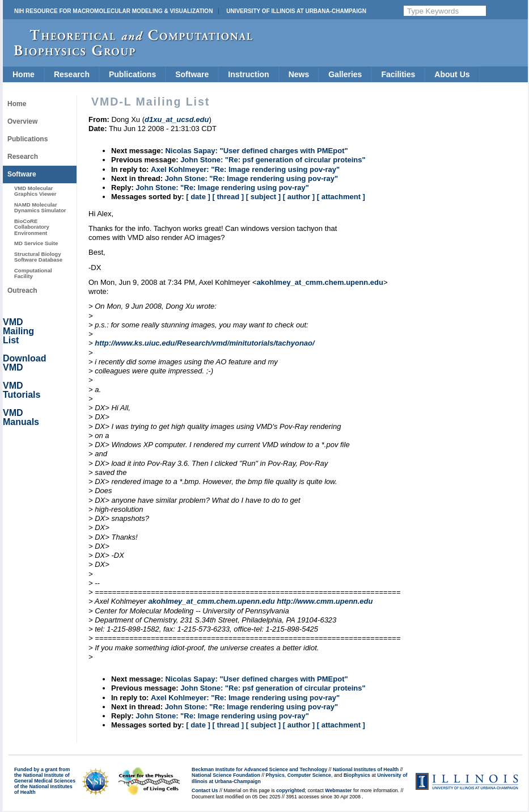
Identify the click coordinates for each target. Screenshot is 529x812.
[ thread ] (228, 197)
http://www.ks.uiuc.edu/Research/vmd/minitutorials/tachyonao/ (204, 343)
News (299, 74)
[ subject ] (263, 197)
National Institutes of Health (366, 769)
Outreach (22, 291)
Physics (275, 775)
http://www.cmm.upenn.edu (325, 601)
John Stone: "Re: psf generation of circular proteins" (273, 160)
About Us (452, 74)
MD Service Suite (36, 243)
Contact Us (205, 790)
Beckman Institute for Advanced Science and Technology (259, 769)
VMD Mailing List (18, 331)
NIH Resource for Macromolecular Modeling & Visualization (113, 11)
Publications (132, 74)
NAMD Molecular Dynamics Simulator (40, 207)
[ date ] (198, 197)
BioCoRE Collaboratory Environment (32, 227)
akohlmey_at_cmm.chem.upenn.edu (320, 282)
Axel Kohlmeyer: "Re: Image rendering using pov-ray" (245, 169)
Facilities (398, 74)
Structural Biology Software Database (38, 257)
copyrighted (290, 790)
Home (24, 74)
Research (72, 74)
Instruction (248, 74)
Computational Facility (33, 273)
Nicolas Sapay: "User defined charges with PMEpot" (256, 151)
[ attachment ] (341, 197)
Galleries (345, 74)
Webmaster (338, 790)
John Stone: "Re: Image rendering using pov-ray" (252, 178)
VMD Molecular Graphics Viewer (35, 191)
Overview (22, 121)
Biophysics (357, 775)
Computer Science (309, 775)
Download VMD (24, 363)
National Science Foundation (226, 775)
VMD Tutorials (22, 390)
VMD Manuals (21, 417)
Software (192, 74)
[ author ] (299, 197)
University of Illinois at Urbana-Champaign (296, 11)
